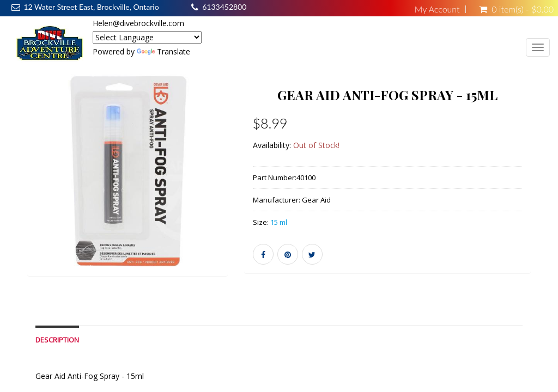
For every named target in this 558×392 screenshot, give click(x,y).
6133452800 (224, 7)
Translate (163, 51)
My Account (437, 9)
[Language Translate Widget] (147, 37)
